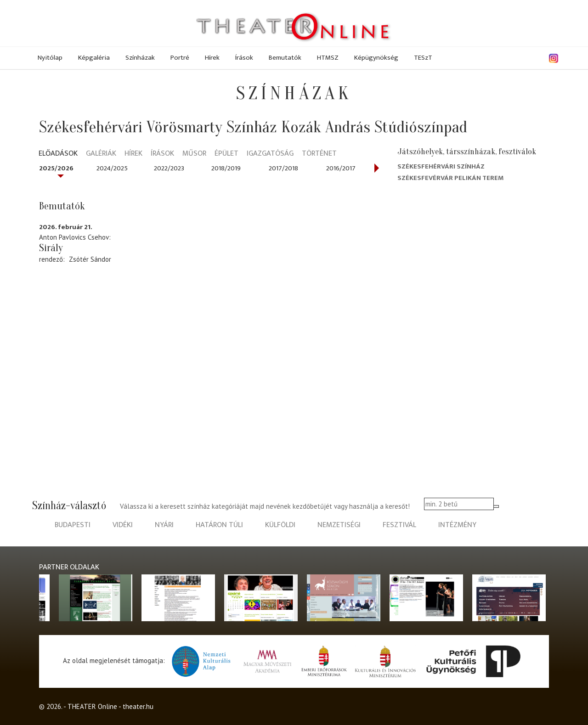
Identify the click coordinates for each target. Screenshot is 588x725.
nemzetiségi (339, 525)
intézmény (457, 525)
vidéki (123, 525)
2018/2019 (226, 168)
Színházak (140, 58)
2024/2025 (112, 168)
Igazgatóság (270, 154)
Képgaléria (94, 58)
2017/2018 (283, 168)
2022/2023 (169, 168)
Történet (319, 154)
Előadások (58, 154)
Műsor (194, 154)
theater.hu (138, 706)
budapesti (73, 525)
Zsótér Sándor (90, 259)
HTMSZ (328, 58)
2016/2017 (341, 168)
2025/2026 (56, 168)
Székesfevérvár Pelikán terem (451, 178)
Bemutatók (285, 58)
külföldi (280, 525)
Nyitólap (50, 58)
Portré (180, 58)
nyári (164, 525)
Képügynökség (376, 58)
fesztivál (399, 525)
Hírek (212, 58)
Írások (244, 58)
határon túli (219, 525)
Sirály (51, 248)
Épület (226, 154)
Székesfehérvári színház (441, 166)
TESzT (423, 58)
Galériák (101, 154)
